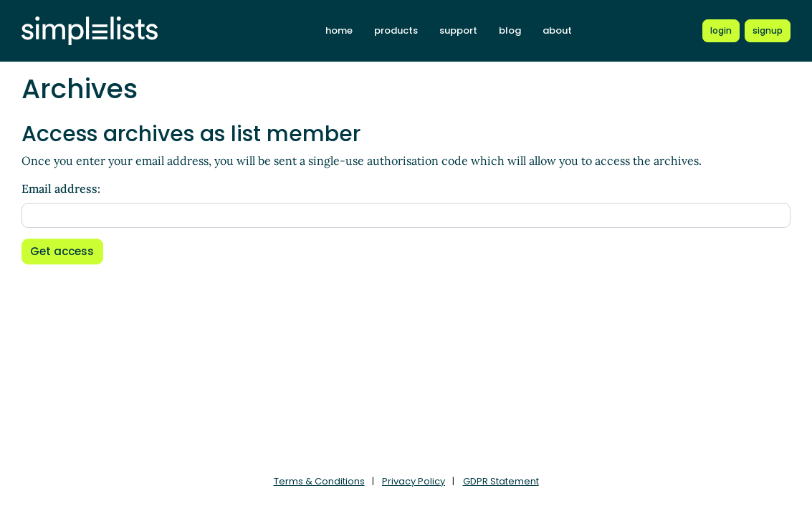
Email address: (61, 188)
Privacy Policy (414, 481)
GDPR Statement (501, 481)
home (339, 30)
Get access (62, 251)
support (458, 30)
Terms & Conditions (319, 481)
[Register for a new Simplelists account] (768, 31)
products (396, 30)
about (557, 30)
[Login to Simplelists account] (721, 31)
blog (510, 30)
